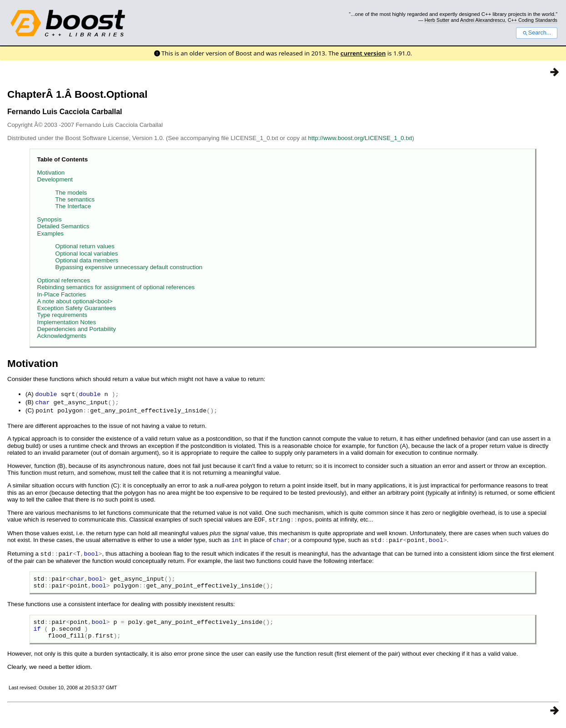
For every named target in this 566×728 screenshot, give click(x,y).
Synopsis (50, 219)
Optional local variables (87, 254)
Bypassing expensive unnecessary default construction (129, 267)
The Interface (73, 206)
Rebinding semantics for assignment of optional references (116, 287)
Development (55, 179)
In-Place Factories (62, 294)
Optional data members (87, 260)
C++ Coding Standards (533, 20)
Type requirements (62, 315)
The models (71, 193)
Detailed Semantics (63, 226)
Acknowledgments (62, 336)
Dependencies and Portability (77, 329)
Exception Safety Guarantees (77, 308)
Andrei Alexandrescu (483, 20)
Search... (537, 33)
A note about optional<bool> (75, 301)
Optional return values (85, 246)
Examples (51, 233)
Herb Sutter (437, 20)
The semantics (75, 199)
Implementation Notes (67, 322)
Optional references (64, 280)
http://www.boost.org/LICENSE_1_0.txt (360, 138)
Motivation (51, 173)
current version (363, 53)
